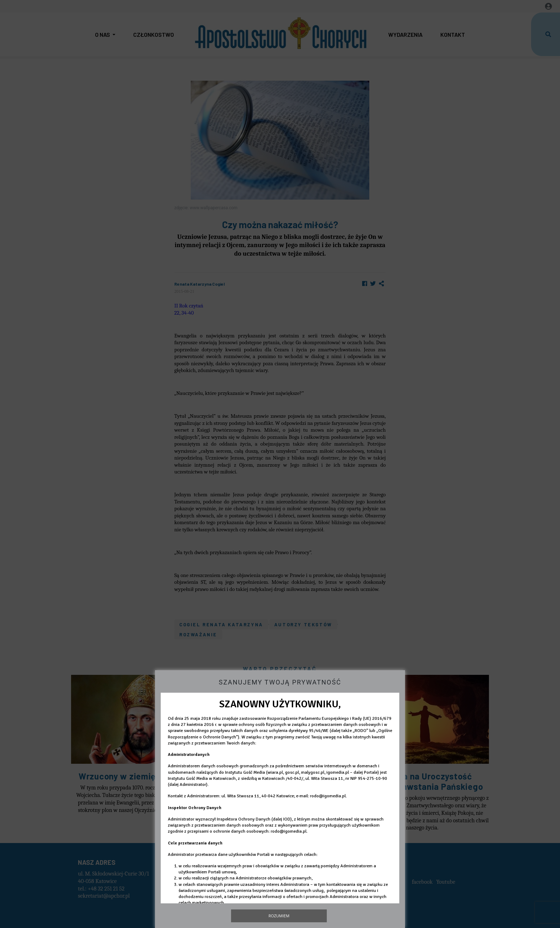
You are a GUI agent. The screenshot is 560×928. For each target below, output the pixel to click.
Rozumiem (279, 916)
